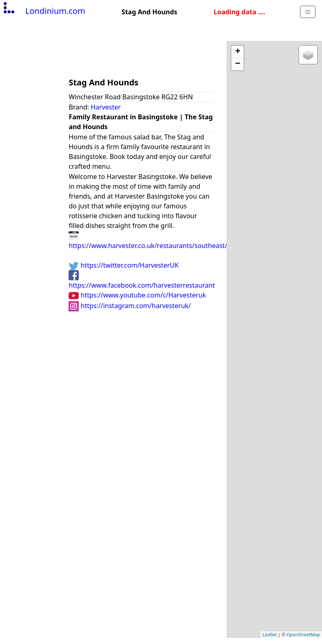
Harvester (106, 107)
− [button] (238, 64)
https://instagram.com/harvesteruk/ (130, 306)
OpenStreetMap (303, 634)
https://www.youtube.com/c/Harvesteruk (137, 295)
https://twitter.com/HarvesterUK (123, 265)
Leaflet (270, 634)
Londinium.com (43, 11)
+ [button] (238, 52)
